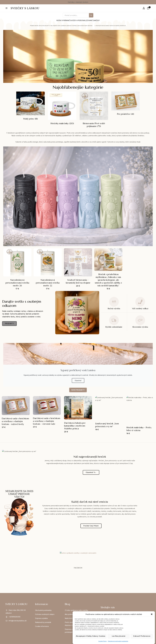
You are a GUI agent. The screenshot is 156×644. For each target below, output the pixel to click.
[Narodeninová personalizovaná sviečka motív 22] (48, 262)
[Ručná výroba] (114, 302)
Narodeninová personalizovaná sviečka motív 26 (17, 283)
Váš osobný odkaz (140, 308)
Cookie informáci (41, 626)
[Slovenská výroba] (140, 320)
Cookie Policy (103, 641)
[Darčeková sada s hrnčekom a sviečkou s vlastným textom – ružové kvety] (16, 406)
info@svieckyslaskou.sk (18, 621)
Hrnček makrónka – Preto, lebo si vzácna (139, 429)
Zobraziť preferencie (142, 636)
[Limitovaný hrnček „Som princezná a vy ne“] (109, 408)
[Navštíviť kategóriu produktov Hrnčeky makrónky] (62, 108)
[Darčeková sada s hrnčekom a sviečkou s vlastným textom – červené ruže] (47, 405)
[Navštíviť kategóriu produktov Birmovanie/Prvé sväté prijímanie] (94, 110)
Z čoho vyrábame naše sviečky (76, 610)
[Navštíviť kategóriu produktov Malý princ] (30, 106)
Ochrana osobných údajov (45, 614)
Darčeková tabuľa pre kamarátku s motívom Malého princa (75, 426)
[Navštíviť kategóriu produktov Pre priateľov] (126, 104)
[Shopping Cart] (149, 8)
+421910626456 (15, 617)
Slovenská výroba (140, 327)
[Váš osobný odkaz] (140, 302)
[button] (152, 614)
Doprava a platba (41, 618)
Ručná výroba (114, 308)
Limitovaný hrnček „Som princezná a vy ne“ (107, 425)
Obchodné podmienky (43, 610)
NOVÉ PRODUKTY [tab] (78, 390)
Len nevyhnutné (119, 636)
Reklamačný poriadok (43, 622)
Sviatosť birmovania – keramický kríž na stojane (78, 281)
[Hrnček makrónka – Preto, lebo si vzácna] (140, 410)
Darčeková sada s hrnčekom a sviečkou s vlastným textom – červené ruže (47, 421)
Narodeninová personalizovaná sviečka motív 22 (48, 283)
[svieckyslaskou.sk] (25, 8)
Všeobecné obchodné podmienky (118, 641)
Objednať (78, 380)
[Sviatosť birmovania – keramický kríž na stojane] (78, 262)
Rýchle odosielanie (114, 327)
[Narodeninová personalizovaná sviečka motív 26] (17, 262)
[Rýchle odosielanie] (114, 320)
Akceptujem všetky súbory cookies (91, 636)
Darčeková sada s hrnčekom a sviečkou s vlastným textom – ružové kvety (15, 421)
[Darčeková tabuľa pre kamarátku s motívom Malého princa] (78, 408)
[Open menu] (6, 8)
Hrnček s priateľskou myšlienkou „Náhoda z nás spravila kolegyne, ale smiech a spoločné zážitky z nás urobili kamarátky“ (108, 280)
